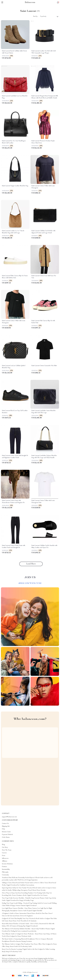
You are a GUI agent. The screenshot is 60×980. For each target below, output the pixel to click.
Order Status (6, 837)
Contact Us (5, 824)
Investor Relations (7, 864)
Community (5, 875)
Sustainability (6, 869)
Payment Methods (7, 835)
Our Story (5, 847)
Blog (3, 845)
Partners (4, 867)
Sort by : (36, 16)
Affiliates (5, 861)
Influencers (5, 858)
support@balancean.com (9, 817)
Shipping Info (6, 826)
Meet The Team (7, 850)
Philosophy (5, 872)
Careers (4, 853)
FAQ (3, 829)
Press (4, 856)
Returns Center (6, 832)
